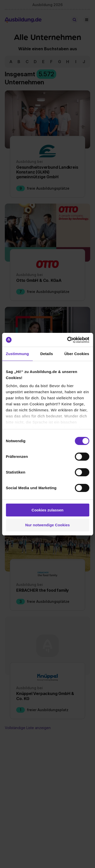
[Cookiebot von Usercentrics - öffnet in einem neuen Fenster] (68, 340)
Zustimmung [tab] (17, 354)
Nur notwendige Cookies (48, 525)
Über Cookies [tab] (77, 354)
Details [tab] (47, 354)
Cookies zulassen (48, 510)
